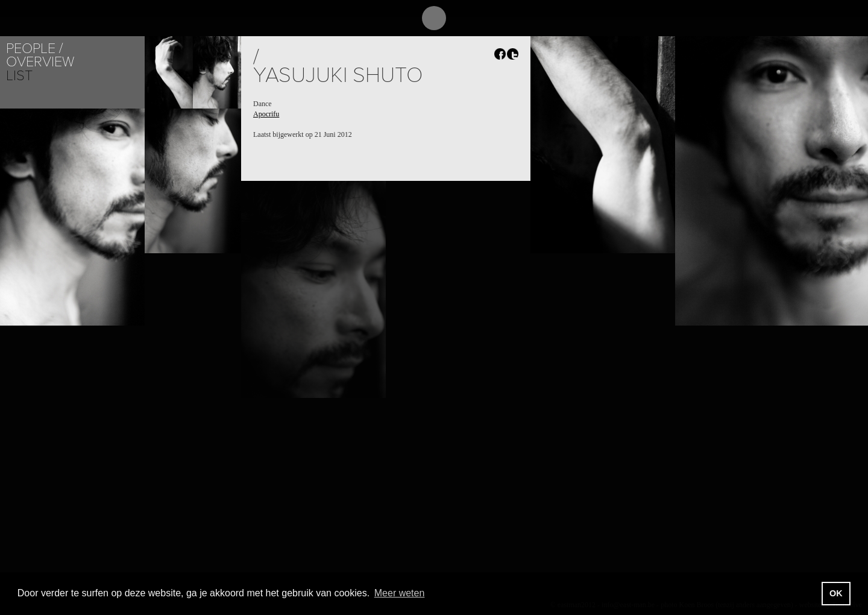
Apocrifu (266, 114)
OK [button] (836, 593)
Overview (40, 62)
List (19, 76)
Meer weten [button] (400, 593)
